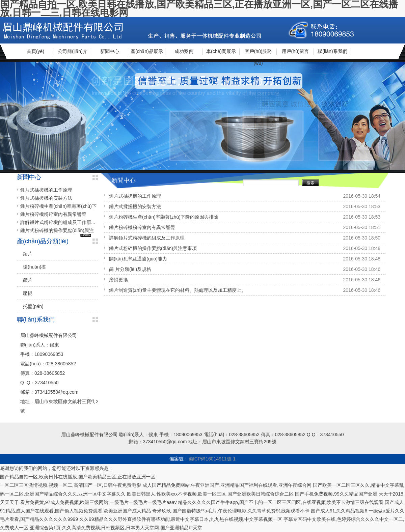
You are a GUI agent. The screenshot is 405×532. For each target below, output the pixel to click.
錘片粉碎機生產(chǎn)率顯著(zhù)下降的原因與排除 (164, 217)
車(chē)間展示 (221, 51)
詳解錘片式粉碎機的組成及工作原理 (147, 238)
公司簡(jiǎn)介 (72, 51)
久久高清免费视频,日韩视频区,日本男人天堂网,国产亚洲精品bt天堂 (132, 528)
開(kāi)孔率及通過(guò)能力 (138, 259)
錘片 (28, 254)
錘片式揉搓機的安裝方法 (135, 206)
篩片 (28, 280)
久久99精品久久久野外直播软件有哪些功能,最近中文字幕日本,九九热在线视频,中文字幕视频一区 (181, 519)
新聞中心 (110, 51)
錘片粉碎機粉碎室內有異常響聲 (142, 227)
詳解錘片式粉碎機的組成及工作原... (58, 222)
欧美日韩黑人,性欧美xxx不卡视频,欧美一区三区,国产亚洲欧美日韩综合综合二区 (210, 494)
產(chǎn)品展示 (147, 51)
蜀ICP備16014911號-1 (212, 459)
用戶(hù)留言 (295, 51)
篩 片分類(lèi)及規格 (130, 269)
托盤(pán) (33, 306)
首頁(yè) (35, 51)
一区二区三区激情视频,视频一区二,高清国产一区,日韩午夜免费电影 (71, 485)
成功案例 (184, 51)
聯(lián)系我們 (332, 51)
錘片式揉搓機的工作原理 (135, 196)
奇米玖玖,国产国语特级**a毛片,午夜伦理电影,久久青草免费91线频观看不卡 (231, 511)
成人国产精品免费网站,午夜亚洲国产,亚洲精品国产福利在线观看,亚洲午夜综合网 (227, 485)
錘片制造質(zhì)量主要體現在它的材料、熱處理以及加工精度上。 (178, 290)
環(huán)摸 (34, 267)
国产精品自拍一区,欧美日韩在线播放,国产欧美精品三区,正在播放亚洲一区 (78, 477)
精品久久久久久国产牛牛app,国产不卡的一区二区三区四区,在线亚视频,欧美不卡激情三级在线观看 (281, 502)
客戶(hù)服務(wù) (258, 54)
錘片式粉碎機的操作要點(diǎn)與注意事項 (153, 248)
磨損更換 (118, 280)
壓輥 (28, 293)
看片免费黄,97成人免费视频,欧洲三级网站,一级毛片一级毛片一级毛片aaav (99, 502)
